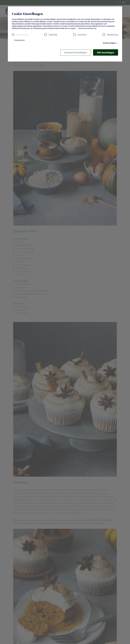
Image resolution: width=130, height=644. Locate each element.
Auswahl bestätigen (76, 52)
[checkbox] (13, 35)
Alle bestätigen (106, 52)
